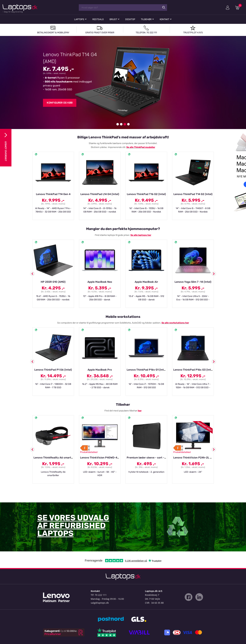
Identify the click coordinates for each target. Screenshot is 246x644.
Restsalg (98, 19)
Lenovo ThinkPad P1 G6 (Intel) (53, 370)
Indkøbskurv (238, 8)
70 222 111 (101, 595)
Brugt (113, 19)
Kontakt (164, 19)
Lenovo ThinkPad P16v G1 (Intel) (147, 370)
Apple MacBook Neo (100, 282)
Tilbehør (146, 19)
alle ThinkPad (137, 147)
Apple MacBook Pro (100, 370)
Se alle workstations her (175, 323)
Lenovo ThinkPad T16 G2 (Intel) (146, 194)
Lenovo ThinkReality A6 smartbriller (56, 458)
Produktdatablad (89, 452)
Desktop (130, 19)
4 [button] (128, 124)
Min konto (228, 8)
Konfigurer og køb (60, 103)
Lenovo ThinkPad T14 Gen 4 (53, 194)
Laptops (79, 19)
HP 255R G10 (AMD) (53, 282)
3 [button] (125, 124)
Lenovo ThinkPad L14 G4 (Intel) (100, 194)
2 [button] (121, 124)
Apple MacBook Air (146, 282)
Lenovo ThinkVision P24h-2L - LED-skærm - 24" (204, 458)
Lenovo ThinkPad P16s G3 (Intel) (194, 370)
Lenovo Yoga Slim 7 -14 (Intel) (193, 282)
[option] (123, 82)
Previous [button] (32, 274)
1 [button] (118, 124)
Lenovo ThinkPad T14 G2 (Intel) (193, 194)
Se (128, 147)
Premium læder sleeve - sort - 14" (148, 458)
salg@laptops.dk (100, 603)
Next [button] (214, 274)
